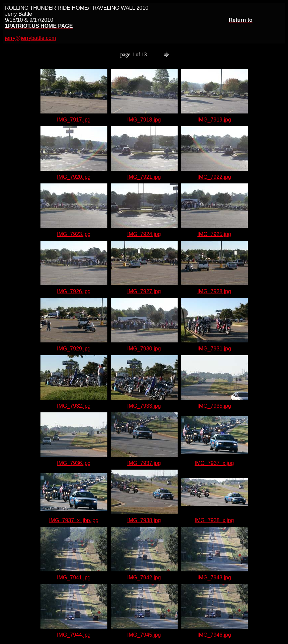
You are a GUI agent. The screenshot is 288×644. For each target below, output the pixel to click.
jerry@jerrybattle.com (30, 38)
